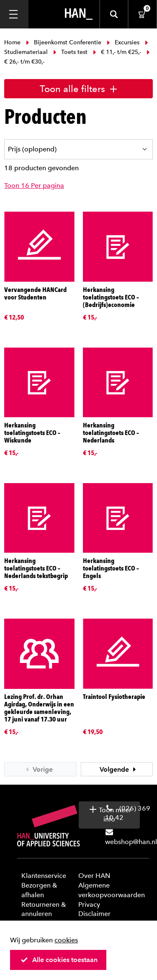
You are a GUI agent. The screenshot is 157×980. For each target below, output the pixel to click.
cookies (66, 940)
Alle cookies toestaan (59, 960)
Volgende (119, 769)
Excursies (123, 42)
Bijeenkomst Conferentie (64, 42)
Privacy (89, 905)
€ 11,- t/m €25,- (117, 52)
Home (13, 42)
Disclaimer (94, 914)
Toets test (70, 52)
